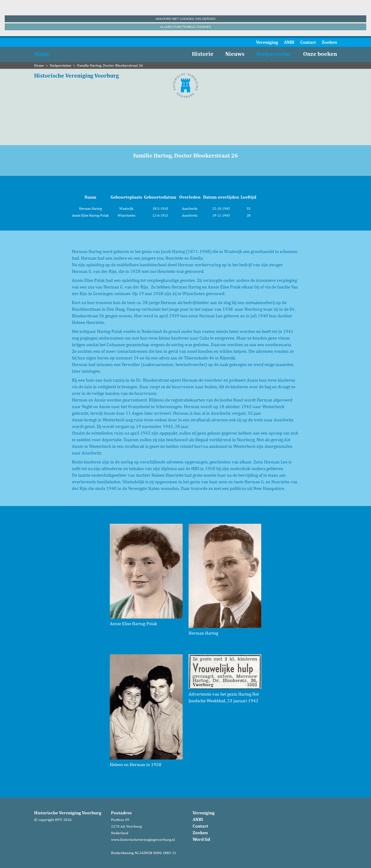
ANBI (289, 42)
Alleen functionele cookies (185, 27)
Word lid (201, 839)
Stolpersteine (274, 54)
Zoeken (329, 42)
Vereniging (267, 42)
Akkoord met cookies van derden (186, 19)
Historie (203, 54)
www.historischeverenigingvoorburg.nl (143, 840)
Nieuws (235, 54)
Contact (308, 42)
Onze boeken (320, 54)
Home (42, 54)
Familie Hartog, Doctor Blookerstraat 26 (110, 65)
